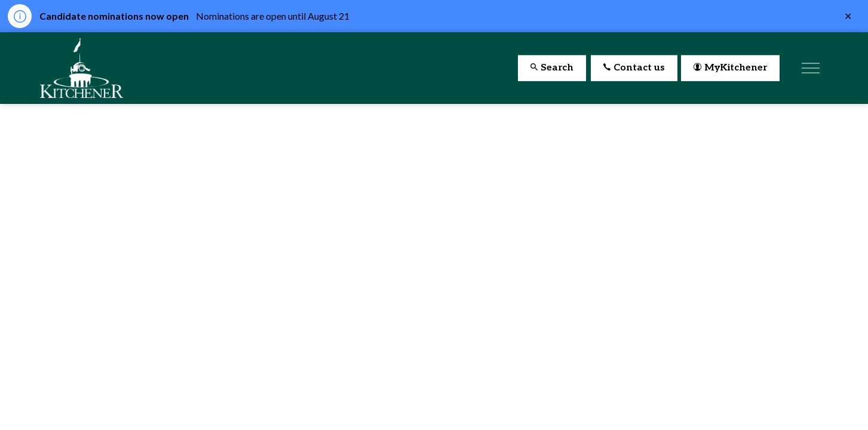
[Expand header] (811, 68)
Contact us (634, 68)
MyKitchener (730, 68)
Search (552, 68)
